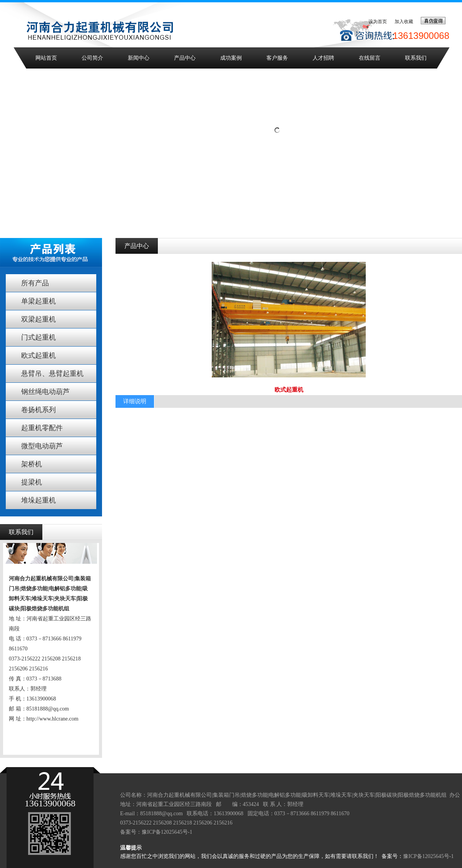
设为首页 (378, 22)
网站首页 (46, 58)
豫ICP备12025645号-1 (167, 832)
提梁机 (32, 482)
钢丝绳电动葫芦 (45, 392)
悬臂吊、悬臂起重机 (52, 374)
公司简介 (92, 58)
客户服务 (277, 58)
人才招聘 (323, 58)
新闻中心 (139, 58)
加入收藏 (404, 22)
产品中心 (185, 58)
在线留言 (370, 58)
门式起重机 (38, 337)
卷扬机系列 (38, 410)
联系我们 (416, 58)
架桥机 (32, 464)
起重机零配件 (42, 428)
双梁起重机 (38, 319)
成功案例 (231, 58)
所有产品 (35, 283)
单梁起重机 (38, 301)
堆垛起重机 (38, 500)
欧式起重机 (38, 355)
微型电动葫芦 (42, 446)
